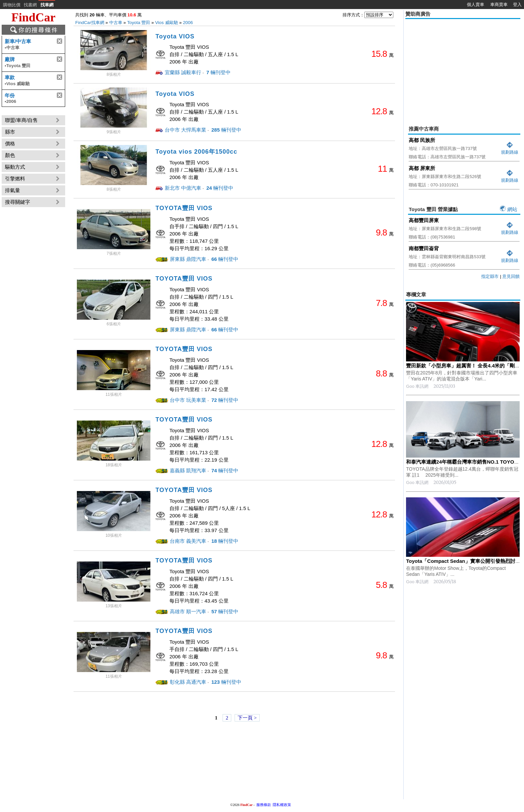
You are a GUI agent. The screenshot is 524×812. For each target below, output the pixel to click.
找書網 (30, 5)
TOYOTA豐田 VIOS (184, 208)
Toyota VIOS (175, 36)
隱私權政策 (282, 805)
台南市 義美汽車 (188, 541)
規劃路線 (510, 149)
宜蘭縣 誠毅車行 (183, 72)
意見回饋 (511, 276)
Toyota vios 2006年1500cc (196, 152)
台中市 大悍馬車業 (185, 130)
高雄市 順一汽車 (188, 611)
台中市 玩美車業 (188, 400)
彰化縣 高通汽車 (188, 682)
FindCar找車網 (90, 23)
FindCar (33, 17)
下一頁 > (247, 718)
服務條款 (264, 805)
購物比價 (12, 5)
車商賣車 (499, 5)
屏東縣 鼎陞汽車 (188, 259)
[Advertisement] (463, 67)
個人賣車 (476, 5)
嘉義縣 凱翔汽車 (188, 470)
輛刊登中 (218, 72)
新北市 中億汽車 (183, 188)
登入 (517, 5)
